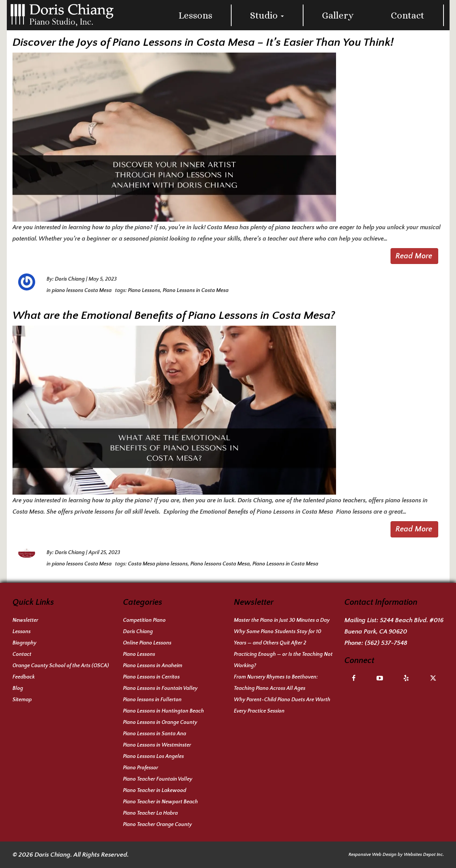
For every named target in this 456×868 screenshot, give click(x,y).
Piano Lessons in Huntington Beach (163, 711)
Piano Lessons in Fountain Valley (160, 688)
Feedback (24, 677)
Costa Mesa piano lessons (158, 564)
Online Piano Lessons (147, 643)
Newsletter (25, 620)
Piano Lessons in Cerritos (151, 677)
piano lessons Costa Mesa (82, 290)
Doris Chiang (70, 279)
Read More (414, 256)
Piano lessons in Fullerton (152, 700)
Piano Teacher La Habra (150, 813)
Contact (408, 15)
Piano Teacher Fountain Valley (158, 779)
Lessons (195, 15)
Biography (24, 643)
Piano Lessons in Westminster (157, 745)
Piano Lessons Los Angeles (153, 756)
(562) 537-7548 (386, 643)
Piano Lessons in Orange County (160, 722)
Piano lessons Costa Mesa (220, 564)
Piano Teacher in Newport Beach (160, 802)
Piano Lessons (144, 290)
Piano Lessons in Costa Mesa (196, 290)
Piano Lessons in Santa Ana (155, 734)
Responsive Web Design (373, 855)
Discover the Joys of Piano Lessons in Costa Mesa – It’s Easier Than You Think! (203, 43)
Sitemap (22, 700)
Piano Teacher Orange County (157, 825)
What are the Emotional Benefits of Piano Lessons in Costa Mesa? (174, 316)
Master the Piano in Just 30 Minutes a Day (282, 620)
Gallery (338, 15)
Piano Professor (141, 768)
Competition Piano (144, 620)
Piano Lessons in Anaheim (153, 666)
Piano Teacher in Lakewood (155, 790)
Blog (18, 688)
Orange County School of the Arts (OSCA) (61, 666)
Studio (267, 15)
